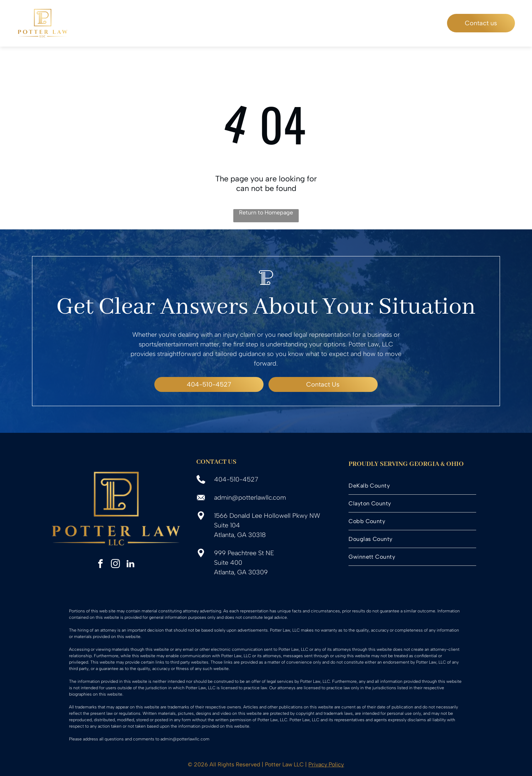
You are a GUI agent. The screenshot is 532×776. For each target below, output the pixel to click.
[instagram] (115, 565)
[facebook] (100, 565)
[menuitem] (155, 23)
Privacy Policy (326, 764)
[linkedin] (130, 565)
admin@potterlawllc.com (250, 498)
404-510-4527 (236, 479)
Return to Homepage (266, 212)
